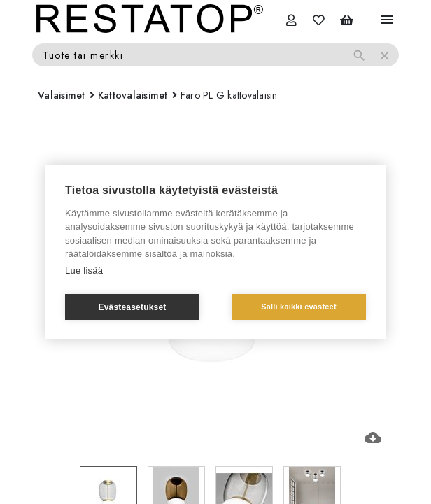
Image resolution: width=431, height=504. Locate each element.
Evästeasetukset (132, 307)
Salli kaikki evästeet (299, 307)
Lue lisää (84, 271)
